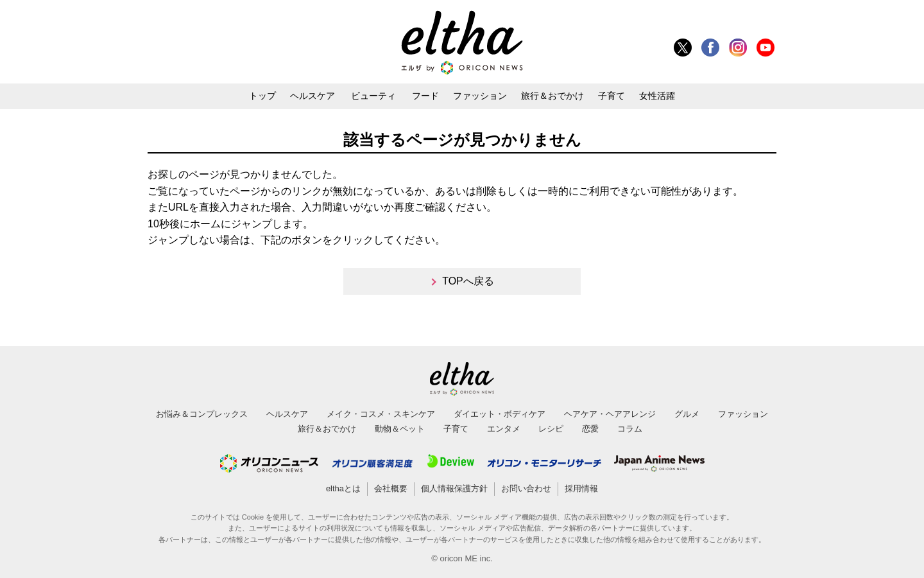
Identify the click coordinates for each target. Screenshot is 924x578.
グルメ (687, 414)
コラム (630, 429)
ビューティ (373, 96)
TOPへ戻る (468, 281)
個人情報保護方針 (454, 488)
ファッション (480, 96)
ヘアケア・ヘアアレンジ (610, 414)
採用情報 (581, 488)
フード (425, 96)
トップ (262, 96)
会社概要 (391, 488)
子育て (612, 96)
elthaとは (343, 488)
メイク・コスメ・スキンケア (381, 414)
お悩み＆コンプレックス (202, 414)
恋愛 (590, 429)
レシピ (551, 429)
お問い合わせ (526, 488)
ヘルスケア (312, 96)
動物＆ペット (400, 429)
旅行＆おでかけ (552, 96)
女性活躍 (657, 96)
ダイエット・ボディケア (500, 414)
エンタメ (504, 429)
